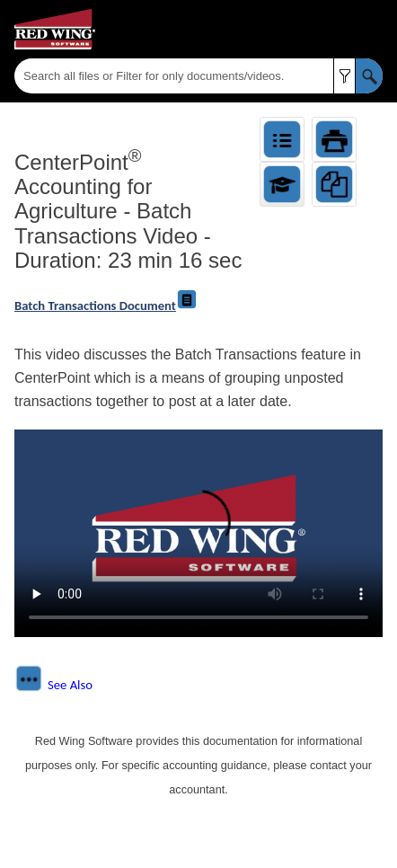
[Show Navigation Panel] (373, 30)
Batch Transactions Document (95, 306)
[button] (344, 76)
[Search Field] (198, 76)
